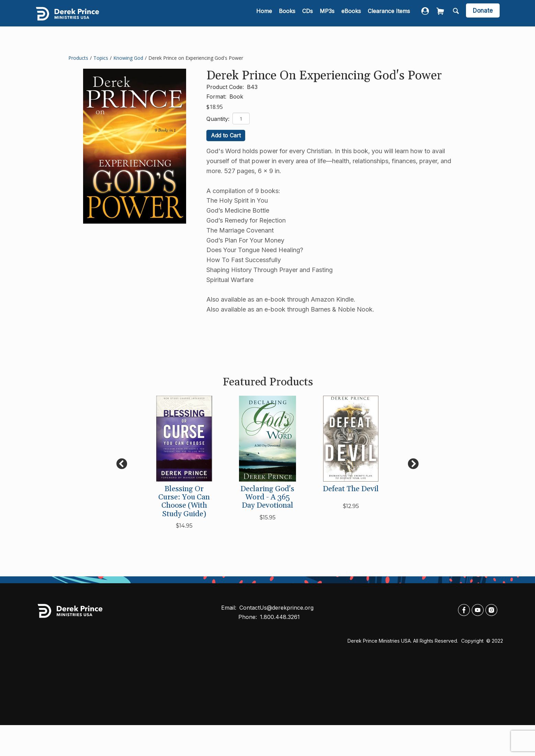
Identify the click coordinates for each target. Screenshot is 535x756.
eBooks (351, 11)
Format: (217, 97)
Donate (483, 11)
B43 (252, 87)
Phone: (248, 617)
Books (287, 11)
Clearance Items (389, 11)
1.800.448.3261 (280, 617)
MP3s (327, 11)
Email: (230, 608)
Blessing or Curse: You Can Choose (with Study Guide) (184, 502)
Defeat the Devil (351, 489)
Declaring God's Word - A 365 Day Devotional (267, 497)
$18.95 (215, 107)
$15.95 (268, 517)
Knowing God (128, 58)
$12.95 (351, 506)
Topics (101, 58)
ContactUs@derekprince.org (276, 608)
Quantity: (219, 119)
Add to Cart (226, 135)
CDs (308, 11)
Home (264, 11)
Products (78, 58)
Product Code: (226, 87)
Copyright (473, 641)
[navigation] (333, 12)
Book (236, 97)
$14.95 (184, 526)
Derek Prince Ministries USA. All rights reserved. (403, 641)
